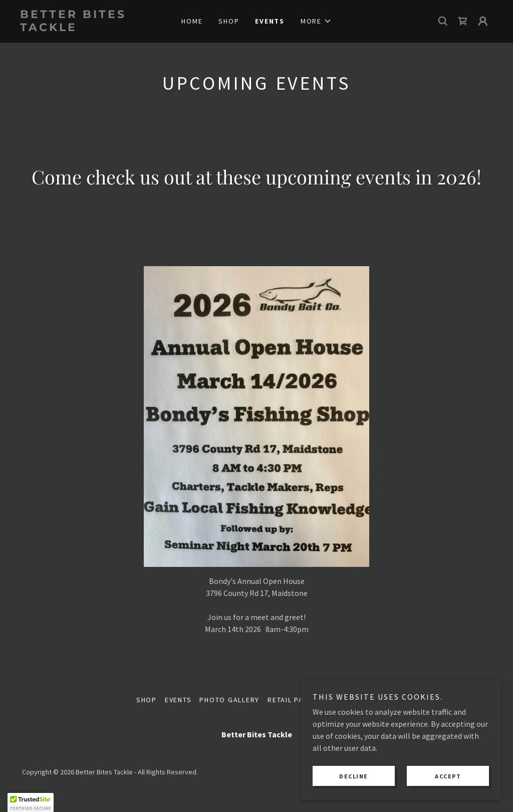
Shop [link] (229, 21)
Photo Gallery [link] (229, 700)
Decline (354, 776)
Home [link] (192, 21)
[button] (316, 21)
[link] (79, 28)
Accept (448, 776)
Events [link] (270, 21)
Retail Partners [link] (300, 700)
